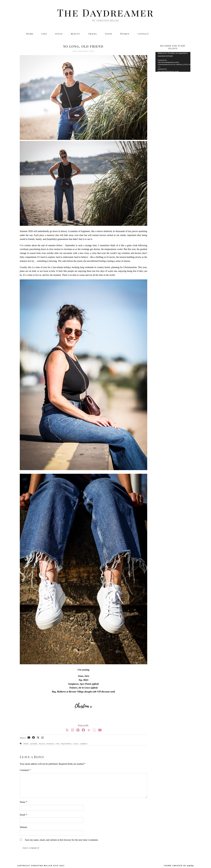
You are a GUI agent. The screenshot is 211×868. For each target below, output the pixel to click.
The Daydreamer (105, 12)
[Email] (188, 34)
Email (23, 815)
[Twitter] (159, 34)
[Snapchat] (94, 730)
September (66, 744)
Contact (143, 34)
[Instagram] (166, 34)
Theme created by (179, 866)
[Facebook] (173, 34)
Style (59, 34)
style (76, 744)
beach (42, 744)
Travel (93, 34)
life (58, 744)
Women (125, 34)
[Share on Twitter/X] (38, 738)
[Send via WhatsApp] (43, 738)
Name (23, 802)
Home (30, 34)
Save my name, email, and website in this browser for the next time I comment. (62, 840)
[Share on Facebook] (34, 738)
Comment (25, 770)
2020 (26, 744)
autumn (34, 744)
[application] (173, 62)
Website (23, 827)
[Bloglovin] (180, 34)
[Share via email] (29, 738)
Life (44, 34)
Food (109, 34)
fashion (50, 744)
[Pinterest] (78, 730)
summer (84, 744)
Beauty (75, 34)
